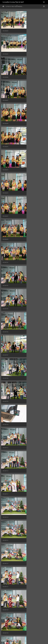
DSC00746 (6, 441)
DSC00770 (6, 606)
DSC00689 (6, 70)
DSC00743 (6, 421)
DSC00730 (6, 297)
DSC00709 (6, 194)
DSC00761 (6, 544)
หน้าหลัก (3, 6)
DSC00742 (30, 400)
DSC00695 (30, 90)
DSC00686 (6, 49)
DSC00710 (30, 194)
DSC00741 (6, 400)
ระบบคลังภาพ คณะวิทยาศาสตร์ (13, 2)
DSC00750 (30, 462)
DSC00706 (30, 152)
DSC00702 (30, 132)
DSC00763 (30, 544)
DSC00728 (30, 276)
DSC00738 (6, 379)
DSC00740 (30, 379)
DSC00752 (30, 483)
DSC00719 (30, 235)
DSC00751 (6, 483)
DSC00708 (30, 173)
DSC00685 (30, 28)
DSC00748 (30, 441)
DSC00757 (30, 503)
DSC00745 (30, 421)
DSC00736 (6, 359)
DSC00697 (6, 111)
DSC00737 (30, 359)
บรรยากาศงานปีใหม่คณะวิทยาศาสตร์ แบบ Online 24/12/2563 (15, 6)
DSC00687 (30, 49)
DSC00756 (6, 503)
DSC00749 (6, 462)
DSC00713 (30, 214)
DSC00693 (6, 90)
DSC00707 (6, 173)
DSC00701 (6, 132)
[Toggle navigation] (44, 2)
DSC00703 (6, 152)
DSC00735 (30, 338)
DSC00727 (6, 276)
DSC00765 (6, 565)
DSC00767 (6, 586)
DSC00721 (6, 255)
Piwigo (27, 641)
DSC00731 (30, 297)
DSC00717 (6, 235)
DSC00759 (6, 524)
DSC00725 (30, 255)
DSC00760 (30, 524)
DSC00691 (30, 70)
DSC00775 (6, 627)
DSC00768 (30, 586)
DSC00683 (6, 28)
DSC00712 (6, 214)
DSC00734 (6, 338)
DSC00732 (6, 317)
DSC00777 (30, 627)
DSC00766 (30, 565)
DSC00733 (30, 317)
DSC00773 (30, 606)
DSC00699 (30, 111)
